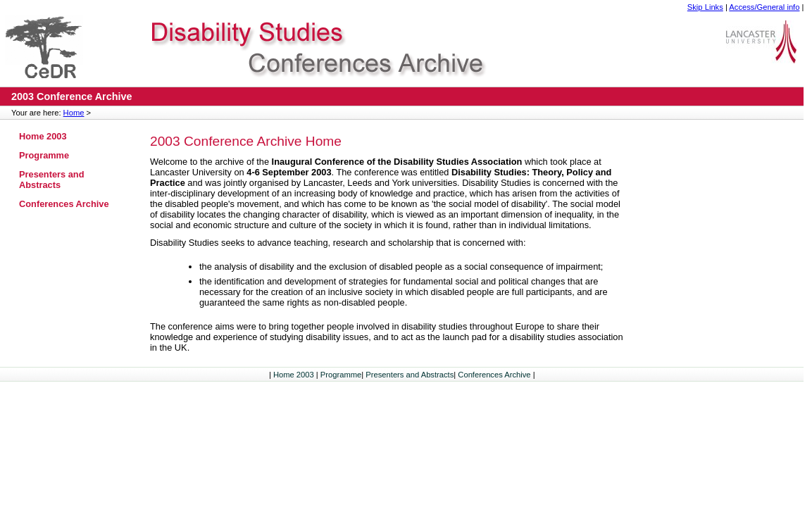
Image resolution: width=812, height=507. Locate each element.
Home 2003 (43, 136)
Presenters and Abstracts (51, 180)
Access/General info (764, 7)
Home (74, 113)
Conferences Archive (64, 204)
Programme (44, 155)
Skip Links (705, 7)
